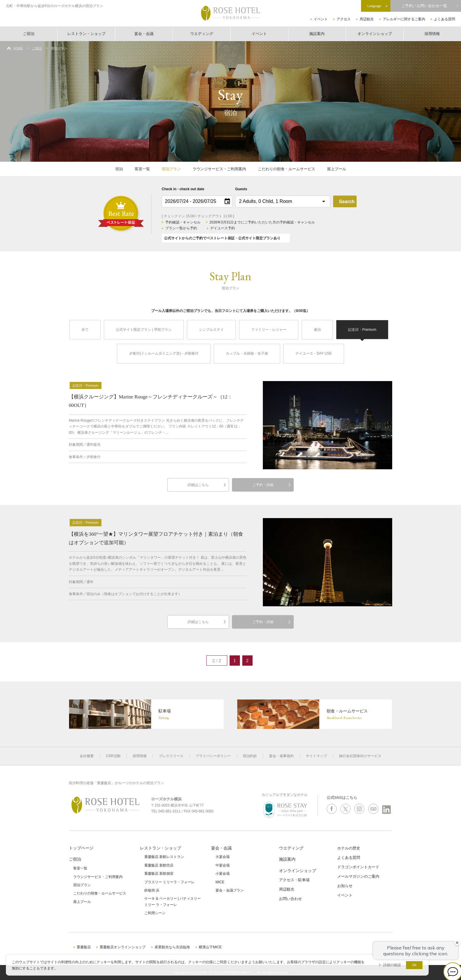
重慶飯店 (84, 947)
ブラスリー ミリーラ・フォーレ (169, 882)
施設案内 (317, 34)
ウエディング (202, 34)
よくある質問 (445, 19)
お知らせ (345, 886)
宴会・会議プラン (230, 890)
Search (347, 202)
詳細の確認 (392, 965)
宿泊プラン (171, 169)
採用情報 (432, 34)
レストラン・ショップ (86, 34)
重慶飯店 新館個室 (159, 874)
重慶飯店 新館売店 (159, 865)
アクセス (344, 19)
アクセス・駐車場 (294, 880)
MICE (220, 882)
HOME (18, 48)
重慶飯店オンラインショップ (123, 947)
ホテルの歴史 (349, 848)
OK (414, 965)
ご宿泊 (29, 34)
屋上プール (336, 169)
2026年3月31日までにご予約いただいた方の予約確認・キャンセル (262, 222)
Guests (241, 189)
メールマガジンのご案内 (358, 876)
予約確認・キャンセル (183, 222)
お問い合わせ (290, 899)
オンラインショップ (375, 34)
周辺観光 (367, 19)
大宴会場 (223, 857)
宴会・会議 (144, 34)
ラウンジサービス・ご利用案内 (219, 169)
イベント (321, 19)
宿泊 (119, 169)
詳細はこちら (198, 485)
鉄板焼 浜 (152, 890)
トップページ (81, 848)
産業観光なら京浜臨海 (172, 947)
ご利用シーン (155, 913)
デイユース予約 (223, 228)
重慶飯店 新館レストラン (164, 857)
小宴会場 (223, 874)
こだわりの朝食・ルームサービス (287, 169)
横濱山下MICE (210, 947)
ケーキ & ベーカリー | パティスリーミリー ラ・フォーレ (173, 901)
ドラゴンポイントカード (358, 867)
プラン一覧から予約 (181, 228)
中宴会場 (223, 865)
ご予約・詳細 (263, 485)
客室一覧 (142, 169)
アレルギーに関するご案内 (404, 19)
